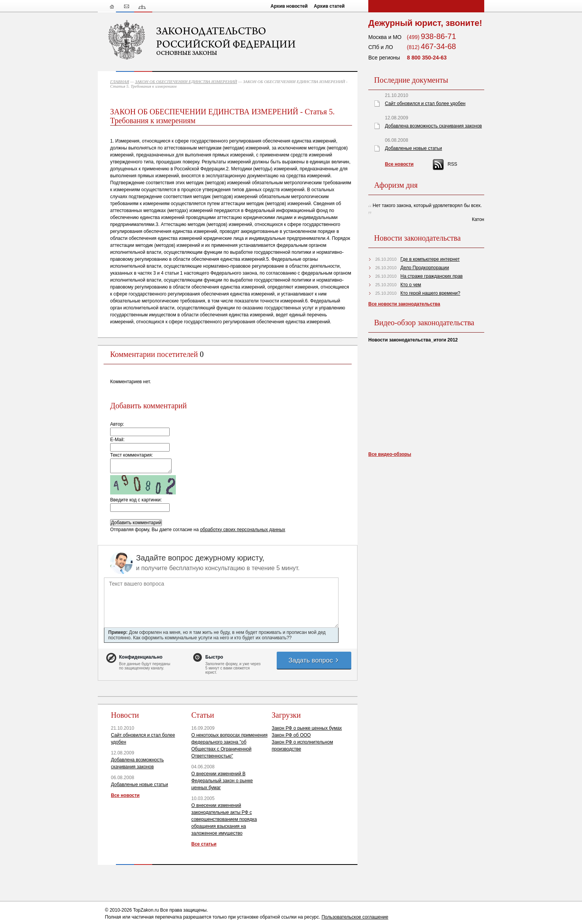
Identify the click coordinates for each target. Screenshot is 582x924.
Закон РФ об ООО (291, 735)
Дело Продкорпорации (425, 268)
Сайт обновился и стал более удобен (425, 104)
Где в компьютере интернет (430, 259)
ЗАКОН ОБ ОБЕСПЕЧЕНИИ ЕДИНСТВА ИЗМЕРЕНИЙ (186, 82)
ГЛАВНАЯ (120, 82)
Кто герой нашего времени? (430, 293)
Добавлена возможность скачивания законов (433, 126)
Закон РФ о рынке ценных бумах (307, 728)
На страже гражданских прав (431, 276)
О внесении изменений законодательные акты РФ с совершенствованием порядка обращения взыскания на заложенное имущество (224, 819)
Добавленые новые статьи (140, 785)
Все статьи (204, 844)
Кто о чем (411, 285)
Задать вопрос (314, 660)
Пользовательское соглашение (355, 917)
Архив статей (329, 6)
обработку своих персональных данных (242, 530)
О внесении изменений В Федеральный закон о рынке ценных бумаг (222, 781)
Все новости (125, 795)
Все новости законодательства (404, 304)
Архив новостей (289, 6)
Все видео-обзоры (390, 454)
